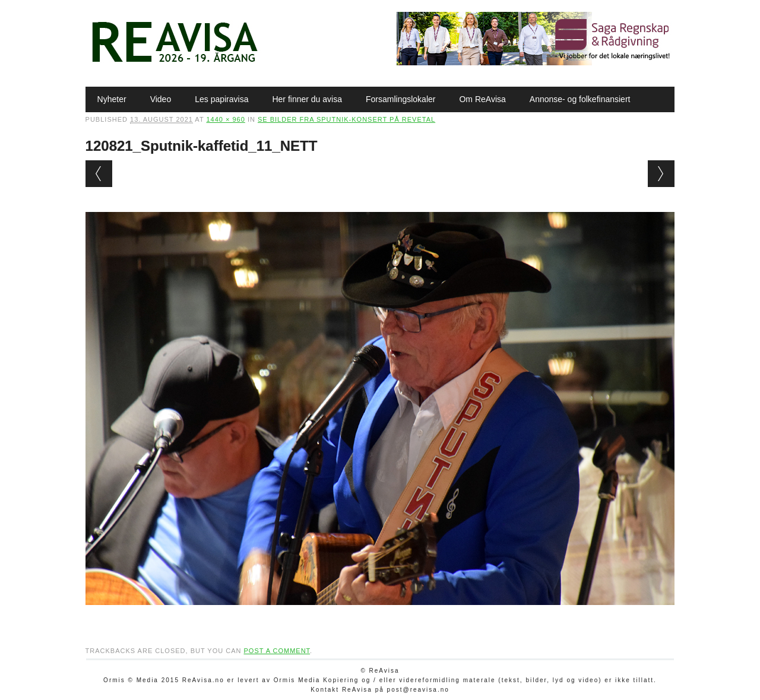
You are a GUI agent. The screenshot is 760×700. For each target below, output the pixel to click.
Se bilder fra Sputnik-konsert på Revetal (346, 119)
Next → (661, 174)
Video (161, 99)
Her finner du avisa (307, 99)
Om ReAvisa (482, 99)
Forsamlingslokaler (400, 99)
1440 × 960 (225, 119)
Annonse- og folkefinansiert (580, 99)
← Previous (99, 174)
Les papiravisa (221, 99)
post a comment (277, 651)
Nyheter (112, 99)
